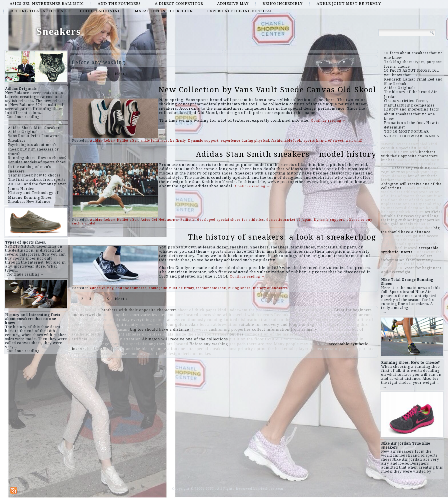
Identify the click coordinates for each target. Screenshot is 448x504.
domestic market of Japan (289, 220)
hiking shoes (240, 288)
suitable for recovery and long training (277, 324)
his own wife (152, 324)
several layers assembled (96, 354)
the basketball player (288, 349)
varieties (149, 315)
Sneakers (59, 31)
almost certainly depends (334, 349)
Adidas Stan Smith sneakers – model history (286, 154)
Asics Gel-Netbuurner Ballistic (47, 4)
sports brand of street (323, 141)
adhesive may (233, 4)
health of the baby (315, 310)
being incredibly (283, 4)
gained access (166, 320)
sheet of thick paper (197, 310)
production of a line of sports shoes (410, 194)
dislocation (249, 320)
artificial (80, 339)
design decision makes (189, 354)
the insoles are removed (95, 320)
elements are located (179, 315)
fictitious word (279, 339)
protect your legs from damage (330, 334)
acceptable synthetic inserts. (410, 250)
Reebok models (289, 315)
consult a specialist (129, 344)
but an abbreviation (219, 324)
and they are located (169, 344)
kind (222, 310)
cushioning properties (230, 329)
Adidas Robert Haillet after (114, 141)
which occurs (260, 315)
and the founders (119, 4)
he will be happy (334, 329)
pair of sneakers (320, 315)
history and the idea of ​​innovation (144, 349)
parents (366, 349)
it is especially (86, 310)
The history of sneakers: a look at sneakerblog (282, 237)
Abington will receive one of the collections (185, 339)
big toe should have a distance (160, 329)
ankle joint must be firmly (349, 4)
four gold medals (182, 324)
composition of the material (272, 334)
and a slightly (329, 324)
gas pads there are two (251, 344)
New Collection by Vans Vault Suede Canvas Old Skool (267, 90)
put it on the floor (247, 339)
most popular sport (121, 315)
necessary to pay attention (115, 339)
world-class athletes (314, 339)
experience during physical (240, 11)
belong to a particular (38, 11)
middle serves (315, 320)
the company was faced (144, 354)
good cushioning (100, 11)
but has (237, 334)
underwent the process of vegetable (262, 310)
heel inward (99, 349)
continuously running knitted (209, 320)
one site (186, 349)
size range (100, 344)
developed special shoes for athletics (231, 220)
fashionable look (286, 141)
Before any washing (209, 344)
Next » (121, 74)
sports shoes (217, 334)
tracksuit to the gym (281, 320)
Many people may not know (301, 344)
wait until (354, 141)
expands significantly (117, 324)
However (199, 329)
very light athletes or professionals (139, 334)
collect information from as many (285, 329)
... (384, 312)
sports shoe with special (223, 315)
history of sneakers (271, 288)
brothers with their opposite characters (139, 310)
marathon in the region (164, 11)
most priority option (247, 349)
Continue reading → (25, 117)
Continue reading (329, 120)
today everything (136, 320)
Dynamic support (203, 141)
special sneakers (211, 349)
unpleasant (119, 329)
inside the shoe (189, 334)
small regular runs (355, 315)
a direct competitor (179, 4)
